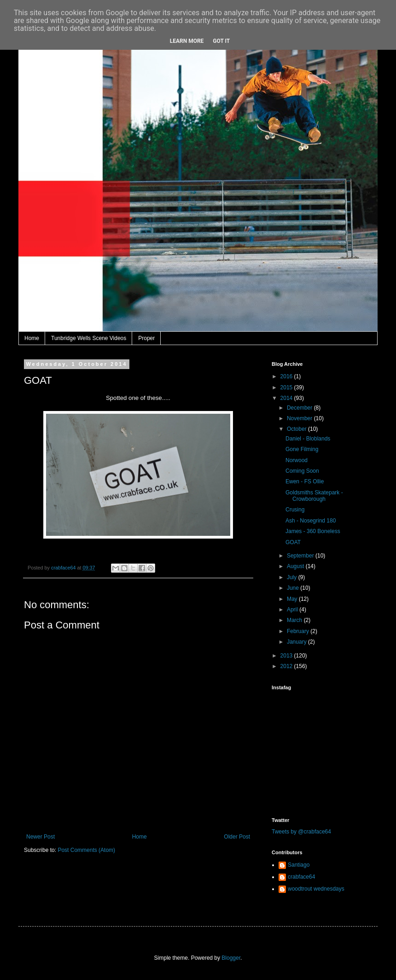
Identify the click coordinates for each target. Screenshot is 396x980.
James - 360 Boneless (313, 531)
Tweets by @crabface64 (301, 832)
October (297, 429)
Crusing (295, 510)
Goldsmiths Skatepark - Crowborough (314, 496)
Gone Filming (302, 449)
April (293, 610)
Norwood (297, 460)
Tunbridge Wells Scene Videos (89, 338)
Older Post (237, 837)
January (297, 642)
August (296, 566)
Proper (146, 338)
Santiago (299, 865)
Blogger (231, 958)
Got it (221, 41)
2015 (287, 387)
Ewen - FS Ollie (305, 481)
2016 (287, 376)
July (293, 577)
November (300, 418)
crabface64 (301, 877)
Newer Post (41, 837)
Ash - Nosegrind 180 (311, 521)
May (293, 599)
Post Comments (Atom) (86, 850)
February (299, 631)
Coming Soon (302, 471)
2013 (287, 656)
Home (32, 338)
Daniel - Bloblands (308, 439)
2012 (287, 666)
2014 (287, 398)
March (295, 620)
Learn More (187, 41)
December (300, 408)
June (294, 588)
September (301, 556)
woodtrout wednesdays (316, 889)
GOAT (293, 542)
